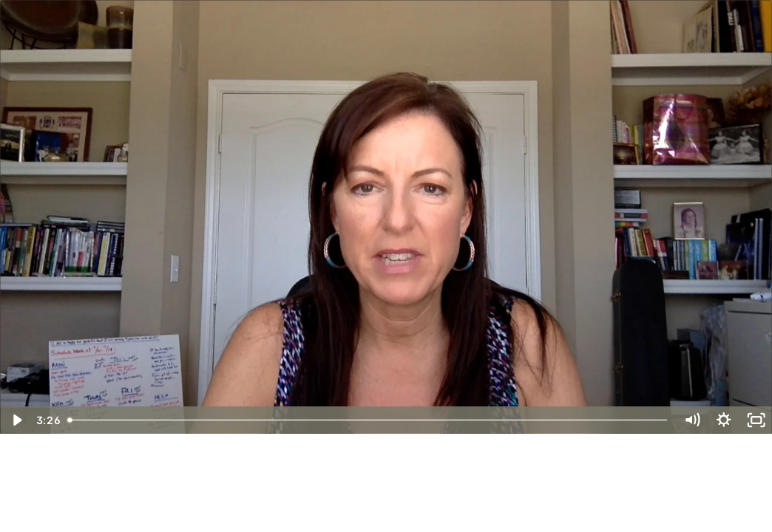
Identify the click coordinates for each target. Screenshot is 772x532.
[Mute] (692, 420)
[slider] (368, 420)
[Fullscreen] (756, 420)
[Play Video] (16, 420)
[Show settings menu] (724, 420)
